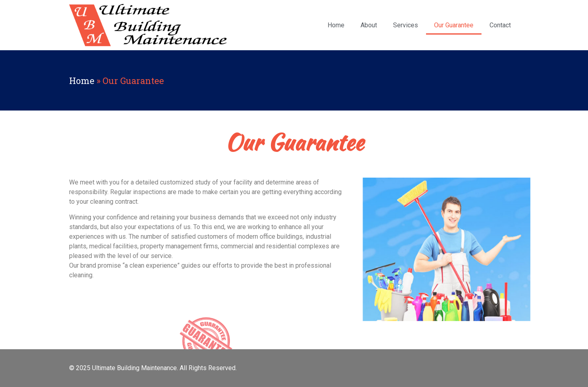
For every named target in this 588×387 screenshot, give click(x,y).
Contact (500, 25)
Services (406, 25)
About (369, 25)
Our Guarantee (454, 25)
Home (336, 25)
